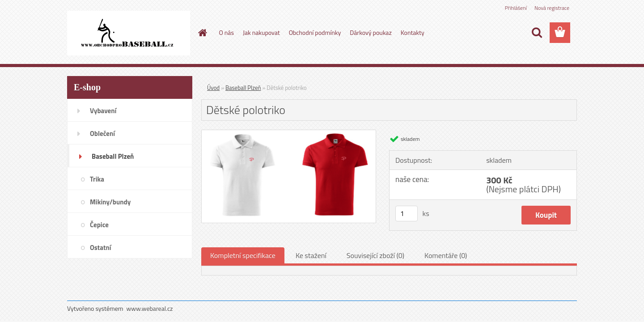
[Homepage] (202, 33)
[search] (537, 33)
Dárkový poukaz (371, 32)
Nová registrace (552, 8)
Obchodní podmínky (315, 32)
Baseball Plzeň (243, 88)
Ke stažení (311, 255)
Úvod (213, 88)
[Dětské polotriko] (289, 134)
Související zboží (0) (375, 255)
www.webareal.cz (150, 308)
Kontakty (413, 32)
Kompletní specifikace (243, 255)
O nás (227, 32)
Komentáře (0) (446, 255)
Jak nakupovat (261, 32)
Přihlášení (516, 8)
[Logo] (129, 33)
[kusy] (407, 214)
